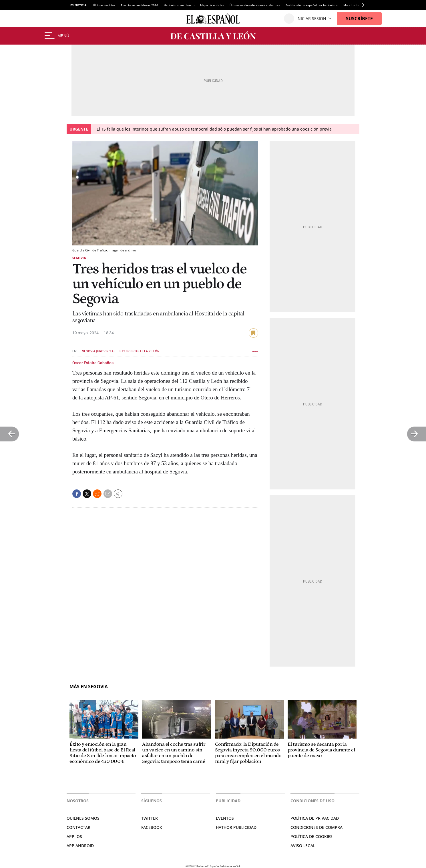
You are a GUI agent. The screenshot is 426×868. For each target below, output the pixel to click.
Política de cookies (311, 836)
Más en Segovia (89, 687)
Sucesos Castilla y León (139, 351)
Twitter (150, 818)
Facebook (152, 827)
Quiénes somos (83, 818)
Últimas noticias (104, 5)
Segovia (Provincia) (98, 351)
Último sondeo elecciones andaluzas (255, 5)
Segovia (79, 258)
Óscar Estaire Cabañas (93, 363)
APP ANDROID (80, 846)
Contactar (78, 827)
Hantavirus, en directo (179, 5)
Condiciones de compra (316, 827)
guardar (253, 333)
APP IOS (74, 836)
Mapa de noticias (212, 5)
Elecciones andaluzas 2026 (140, 5)
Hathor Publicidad (236, 827)
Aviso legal (303, 846)
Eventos (225, 818)
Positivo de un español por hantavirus (312, 5)
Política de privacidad (315, 818)
